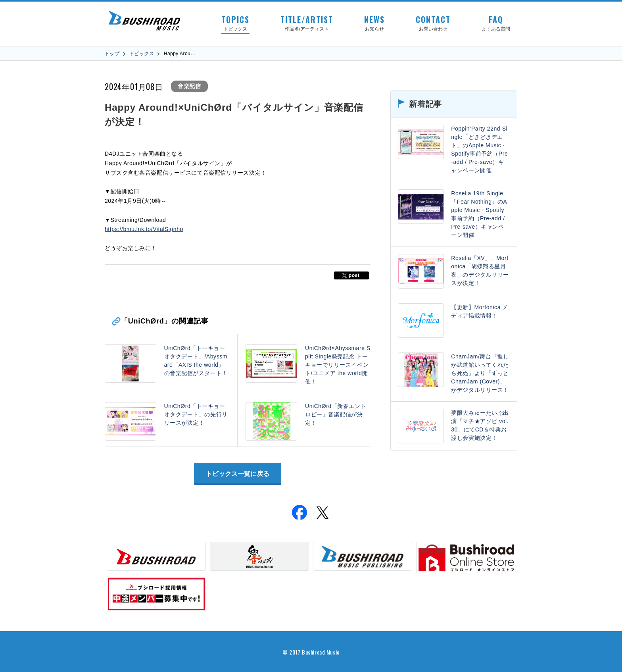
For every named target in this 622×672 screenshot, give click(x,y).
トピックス (142, 54)
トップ (112, 54)
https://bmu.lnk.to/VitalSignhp (144, 229)
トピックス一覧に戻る (238, 474)
